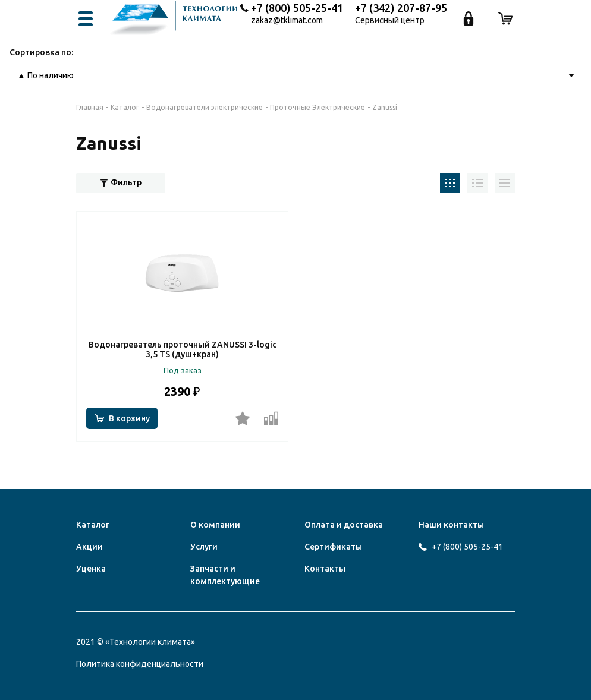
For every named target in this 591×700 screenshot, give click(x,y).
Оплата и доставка (344, 525)
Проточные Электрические (317, 107)
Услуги (204, 547)
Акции (89, 547)
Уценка (91, 569)
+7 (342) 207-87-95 (401, 8)
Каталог (125, 107)
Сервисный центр (390, 21)
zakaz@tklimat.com (287, 21)
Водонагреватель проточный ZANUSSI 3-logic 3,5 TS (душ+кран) (183, 349)
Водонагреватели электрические (205, 107)
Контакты (325, 569)
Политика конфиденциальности (140, 664)
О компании (215, 525)
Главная (90, 107)
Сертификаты (333, 547)
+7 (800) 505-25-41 (297, 8)
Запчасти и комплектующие (225, 575)
